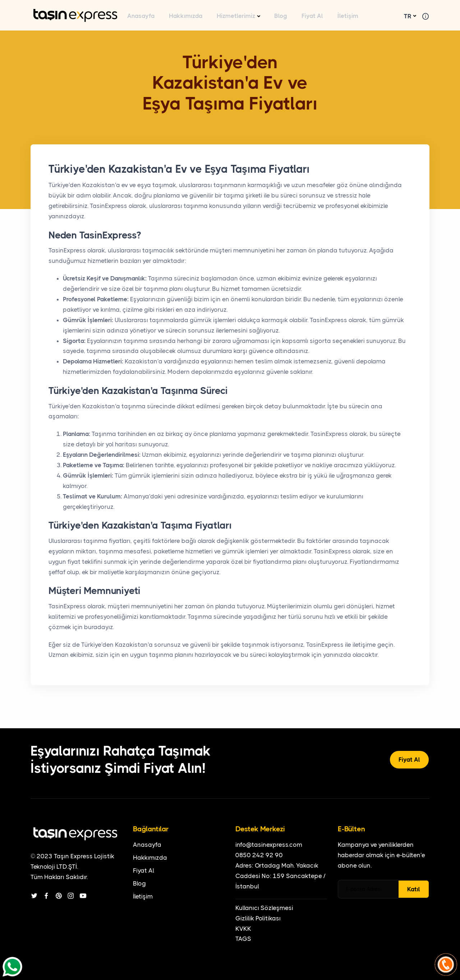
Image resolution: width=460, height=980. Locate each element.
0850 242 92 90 (259, 855)
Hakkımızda (186, 16)
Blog (281, 16)
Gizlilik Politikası (258, 918)
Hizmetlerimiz (236, 16)
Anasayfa (141, 16)
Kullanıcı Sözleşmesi (264, 908)
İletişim (348, 16)
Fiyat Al (312, 16)
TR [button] (408, 16)
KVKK (243, 929)
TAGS (243, 939)
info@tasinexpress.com (269, 845)
